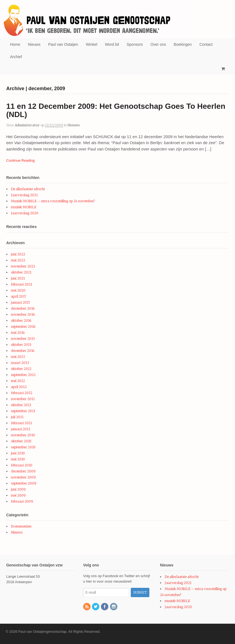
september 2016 (23, 327)
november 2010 (23, 435)
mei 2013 (18, 357)
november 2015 (23, 339)
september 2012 (23, 375)
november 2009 (23, 477)
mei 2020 (18, 290)
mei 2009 (18, 495)
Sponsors (135, 44)
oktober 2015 (21, 345)
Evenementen (21, 526)
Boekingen (183, 44)
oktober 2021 (21, 272)
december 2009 (23, 471)
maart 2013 (20, 363)
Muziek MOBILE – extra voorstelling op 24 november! (53, 201)
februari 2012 (22, 393)
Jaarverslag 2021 (24, 195)
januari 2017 (21, 302)
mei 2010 (18, 459)
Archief (16, 57)
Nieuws (34, 44)
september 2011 (23, 411)
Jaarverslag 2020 (25, 213)
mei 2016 (18, 333)
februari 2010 (22, 465)
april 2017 (19, 296)
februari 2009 (22, 501)
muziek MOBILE (24, 207)
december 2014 (23, 351)
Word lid (112, 44)
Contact (206, 44)
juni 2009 (18, 489)
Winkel (92, 44)
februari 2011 (21, 423)
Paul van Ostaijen (63, 44)
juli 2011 (17, 417)
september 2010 (23, 447)
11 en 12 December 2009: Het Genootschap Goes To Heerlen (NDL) (116, 110)
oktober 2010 (21, 441)
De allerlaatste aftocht (28, 189)
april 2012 (19, 387)
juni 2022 (18, 254)
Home (15, 44)
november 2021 (23, 266)
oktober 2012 (21, 369)
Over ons (158, 44)
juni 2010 (18, 453)
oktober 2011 (21, 405)
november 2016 (23, 314)
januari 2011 (21, 429)
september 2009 (24, 483)
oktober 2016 (21, 320)
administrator (27, 125)
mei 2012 (18, 381)
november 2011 (23, 399)
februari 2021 (22, 284)
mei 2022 (18, 260)
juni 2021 (18, 278)
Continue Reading (21, 160)
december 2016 (23, 308)
